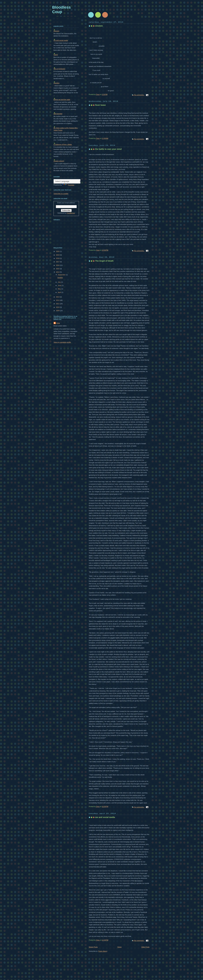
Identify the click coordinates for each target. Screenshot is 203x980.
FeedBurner (71, 213)
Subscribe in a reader (61, 194)
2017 (58, 262)
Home (119, 947)
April (60, 292)
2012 (58, 300)
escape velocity (59, 161)
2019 (58, 255)
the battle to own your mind (108, 149)
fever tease (100, 105)
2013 (58, 297)
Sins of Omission (59, 69)
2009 (58, 311)
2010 (58, 307)
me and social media (105, 817)
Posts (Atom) (103, 951)
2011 (58, 304)
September (62, 275)
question (57, 83)
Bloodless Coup (61, 10)
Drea (58, 323)
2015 (58, 269)
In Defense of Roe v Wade (63, 144)
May (59, 289)
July (59, 282)
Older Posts (145, 947)
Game (56, 55)
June (60, 285)
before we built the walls (62, 100)
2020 (58, 251)
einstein (99, 26)
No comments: (139, 95)
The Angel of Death (104, 261)
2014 (58, 272)
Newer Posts (93, 947)
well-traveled (58, 114)
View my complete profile (62, 342)
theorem (56, 31)
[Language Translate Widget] (68, 181)
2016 (58, 265)
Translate (68, 185)
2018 (58, 258)
